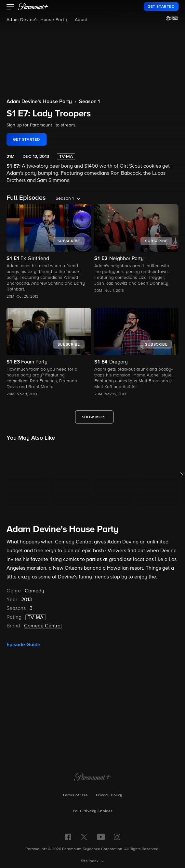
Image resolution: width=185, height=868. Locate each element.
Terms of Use (75, 795)
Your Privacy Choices (93, 811)
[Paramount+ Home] (92, 778)
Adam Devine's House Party (37, 20)
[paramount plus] (33, 6)
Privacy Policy (109, 795)
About (81, 20)
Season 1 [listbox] (65, 198)
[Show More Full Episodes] (94, 417)
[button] (11, 7)
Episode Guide (23, 645)
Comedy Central (43, 626)
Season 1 (89, 102)
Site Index (90, 861)
